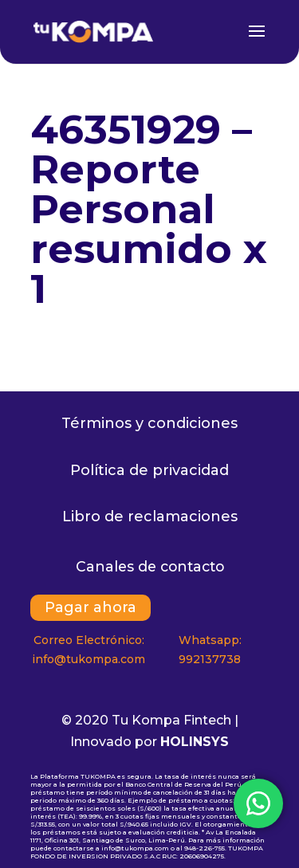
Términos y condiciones (149, 423)
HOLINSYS (195, 742)
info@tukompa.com (89, 659)
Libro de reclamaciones (150, 516)
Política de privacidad (149, 470)
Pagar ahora (90, 608)
